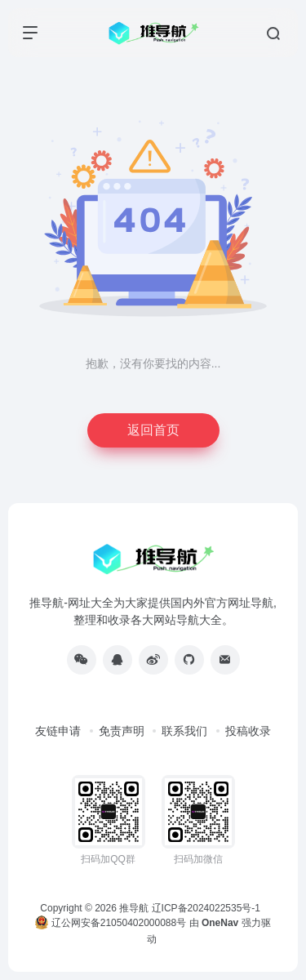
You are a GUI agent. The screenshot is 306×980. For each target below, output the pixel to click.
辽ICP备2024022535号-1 (208, 908)
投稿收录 (248, 731)
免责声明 (122, 731)
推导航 (134, 908)
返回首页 (153, 430)
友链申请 (58, 731)
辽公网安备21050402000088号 (111, 923)
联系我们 (184, 731)
